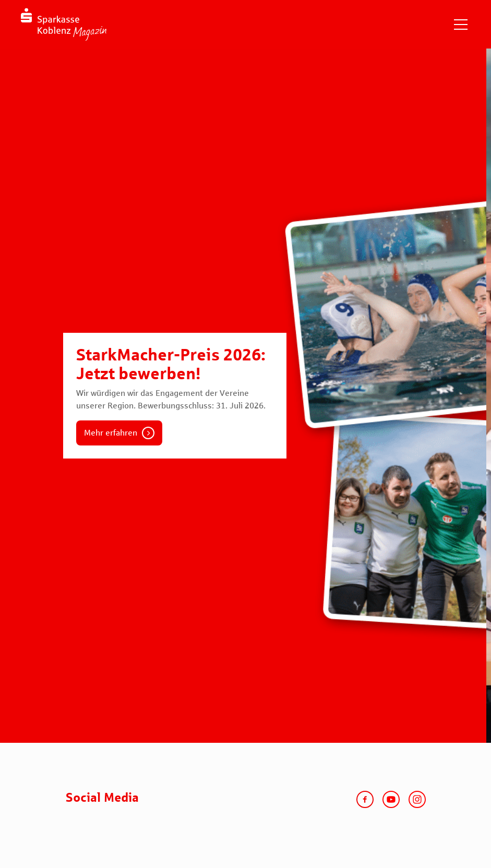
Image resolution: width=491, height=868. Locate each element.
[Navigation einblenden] (461, 25)
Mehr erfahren (111, 433)
